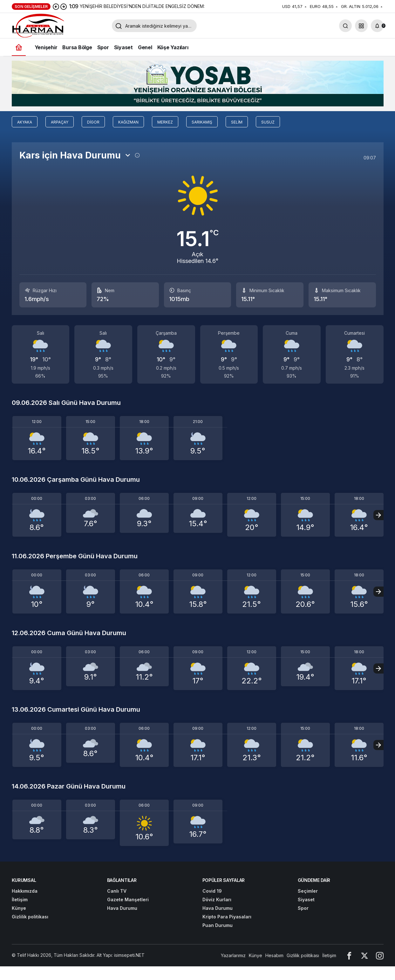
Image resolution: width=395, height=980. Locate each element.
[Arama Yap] (345, 26)
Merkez (165, 122)
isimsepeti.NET (129, 955)
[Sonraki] (64, 6)
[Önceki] (56, 6)
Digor (93, 122)
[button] (361, 26)
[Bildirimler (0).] (377, 26)
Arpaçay (60, 122)
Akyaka (25, 122)
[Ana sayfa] (19, 47)
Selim (237, 122)
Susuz (268, 122)
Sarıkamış (202, 122)
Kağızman (128, 122)
